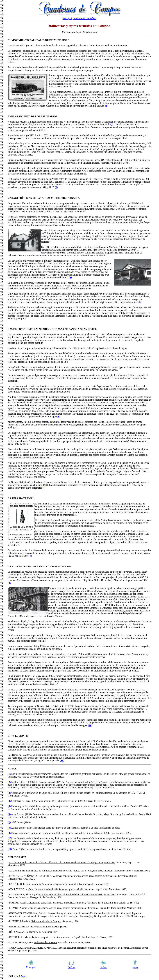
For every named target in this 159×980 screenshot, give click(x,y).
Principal (67, 18)
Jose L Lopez (20, 976)
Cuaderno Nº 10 (81, 18)
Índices (93, 18)
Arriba (135, 968)
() (107, 106)
